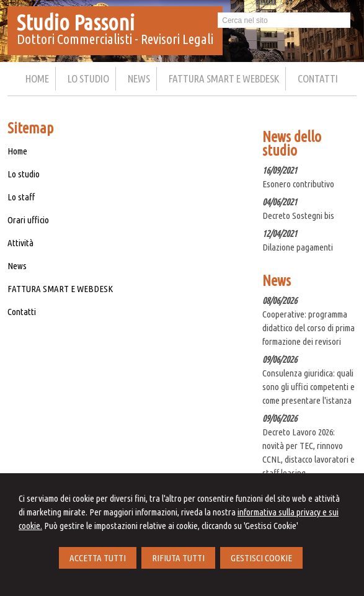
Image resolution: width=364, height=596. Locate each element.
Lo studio (24, 174)
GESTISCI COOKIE (261, 558)
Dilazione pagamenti (298, 247)
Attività (20, 243)
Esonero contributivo (298, 184)
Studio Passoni (76, 22)
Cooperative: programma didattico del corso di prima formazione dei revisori (309, 328)
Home (17, 151)
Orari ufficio (28, 220)
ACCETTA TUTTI (98, 558)
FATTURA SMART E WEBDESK (60, 289)
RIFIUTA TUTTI (178, 558)
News (17, 266)
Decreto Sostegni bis (298, 216)
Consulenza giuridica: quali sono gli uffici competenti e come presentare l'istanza (309, 387)
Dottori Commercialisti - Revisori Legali (115, 39)
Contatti (22, 312)
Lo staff (21, 197)
